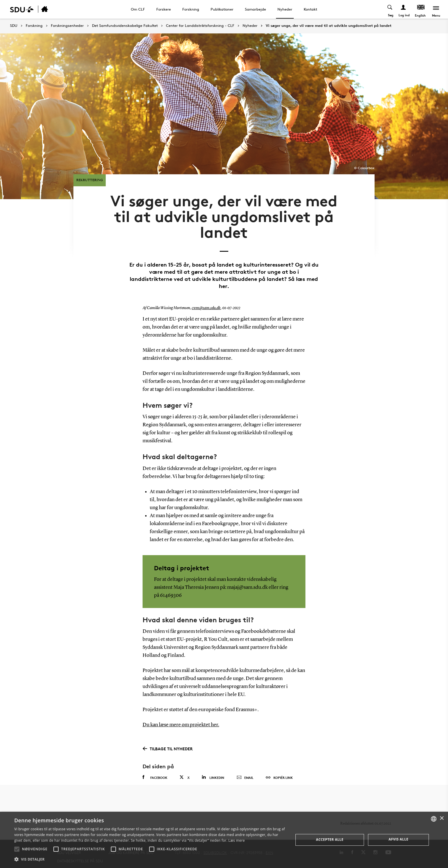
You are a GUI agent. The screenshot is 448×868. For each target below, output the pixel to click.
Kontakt (310, 9)
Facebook (155, 768)
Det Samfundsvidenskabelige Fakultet (125, 26)
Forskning (191, 9)
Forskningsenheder (67, 26)
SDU (14, 26)
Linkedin (213, 768)
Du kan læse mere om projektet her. (181, 715)
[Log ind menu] (403, 9)
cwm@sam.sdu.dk (206, 299)
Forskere (164, 9)
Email (245, 768)
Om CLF (138, 9)
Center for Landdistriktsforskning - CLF (200, 26)
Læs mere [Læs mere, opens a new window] (236, 840)
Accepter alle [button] (330, 840)
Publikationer (222, 9)
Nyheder (285, 9)
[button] (17, 849)
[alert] (224, 840)
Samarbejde (255, 9)
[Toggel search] (390, 9)
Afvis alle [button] (398, 839)
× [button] (442, 818)
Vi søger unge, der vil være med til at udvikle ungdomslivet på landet (329, 26)
